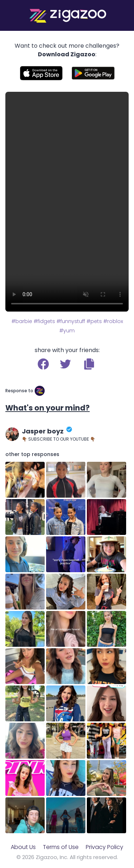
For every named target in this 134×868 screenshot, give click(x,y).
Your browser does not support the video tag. (67, 202)
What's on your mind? (48, 408)
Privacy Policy (105, 847)
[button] (89, 364)
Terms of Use (61, 847)
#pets (94, 321)
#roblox (113, 321)
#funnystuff (71, 321)
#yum (67, 331)
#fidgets (44, 321)
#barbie (22, 321)
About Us (23, 847)
